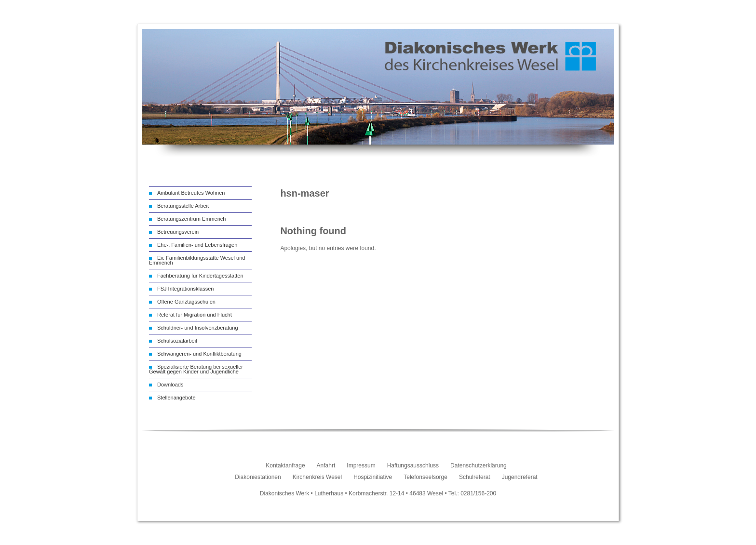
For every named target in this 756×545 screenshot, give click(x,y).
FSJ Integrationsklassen (185, 289)
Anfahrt (326, 465)
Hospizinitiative (373, 477)
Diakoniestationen (258, 477)
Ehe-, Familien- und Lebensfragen (197, 245)
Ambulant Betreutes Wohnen (191, 193)
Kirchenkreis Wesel (317, 477)
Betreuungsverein (178, 232)
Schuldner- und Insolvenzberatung (198, 328)
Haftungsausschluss (413, 465)
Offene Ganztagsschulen (186, 302)
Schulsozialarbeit (177, 341)
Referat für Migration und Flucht (195, 315)
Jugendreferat (520, 477)
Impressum (361, 465)
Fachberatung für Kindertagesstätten (200, 276)
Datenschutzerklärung (479, 465)
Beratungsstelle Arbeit (183, 206)
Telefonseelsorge (425, 477)
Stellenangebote (176, 398)
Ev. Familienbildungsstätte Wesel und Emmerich (197, 260)
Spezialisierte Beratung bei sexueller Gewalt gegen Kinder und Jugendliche (196, 369)
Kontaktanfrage (285, 465)
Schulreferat (475, 477)
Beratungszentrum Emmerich (191, 219)
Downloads (170, 385)
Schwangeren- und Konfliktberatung (199, 354)
